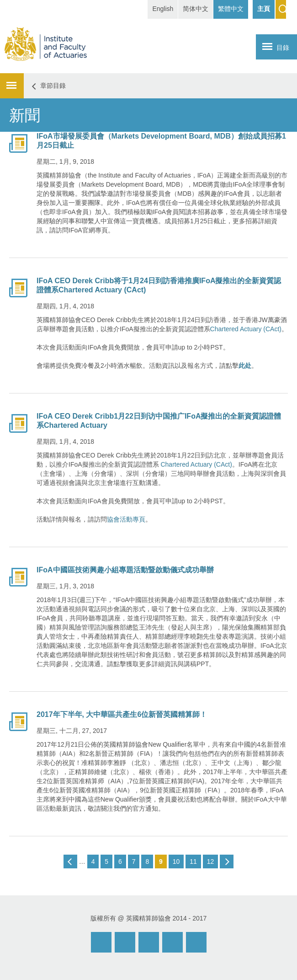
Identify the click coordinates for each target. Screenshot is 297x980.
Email (101, 942)
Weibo (125, 942)
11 (193, 862)
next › (227, 862)
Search (281, 9)
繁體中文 (231, 9)
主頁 (264, 9)
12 (211, 862)
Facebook (149, 942)
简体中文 (196, 9)
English (163, 9)
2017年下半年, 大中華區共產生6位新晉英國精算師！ (122, 714)
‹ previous (70, 862)
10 (176, 862)
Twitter (172, 942)
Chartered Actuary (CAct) (246, 329)
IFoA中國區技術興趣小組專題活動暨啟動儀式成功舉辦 (125, 570)
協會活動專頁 (126, 519)
